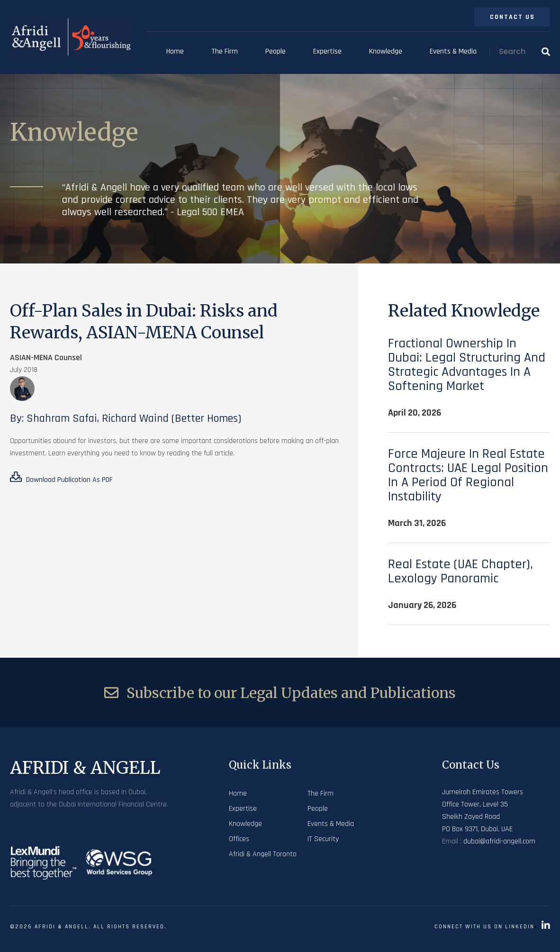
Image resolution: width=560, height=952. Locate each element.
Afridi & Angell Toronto (263, 854)
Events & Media (453, 51)
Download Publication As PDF (61, 478)
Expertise (327, 51)
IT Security (323, 839)
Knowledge (386, 51)
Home (175, 51)
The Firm (225, 51)
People (275, 51)
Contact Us (512, 17)
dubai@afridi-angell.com (499, 841)
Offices (239, 839)
